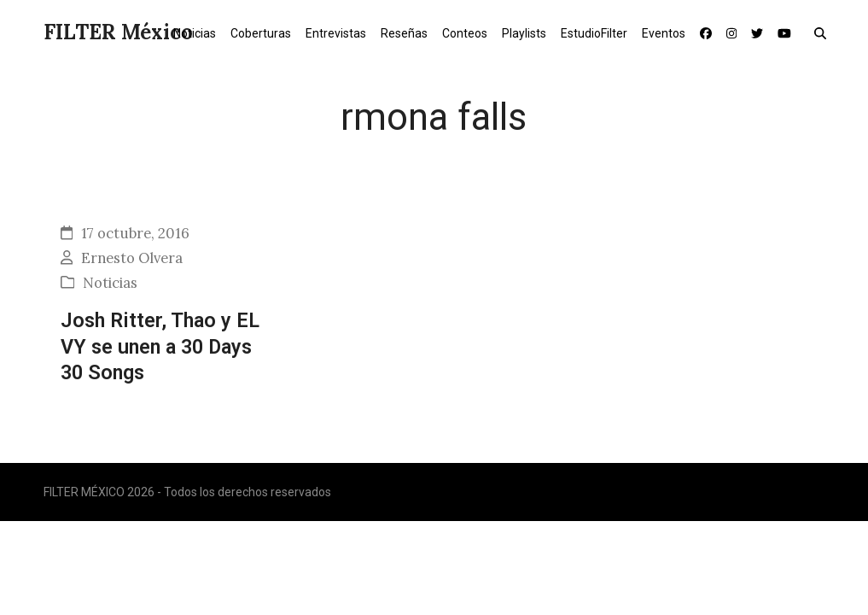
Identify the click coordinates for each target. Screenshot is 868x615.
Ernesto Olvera (132, 258)
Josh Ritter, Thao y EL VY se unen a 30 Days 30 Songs (160, 346)
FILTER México (118, 32)
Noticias (110, 283)
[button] (824, 32)
